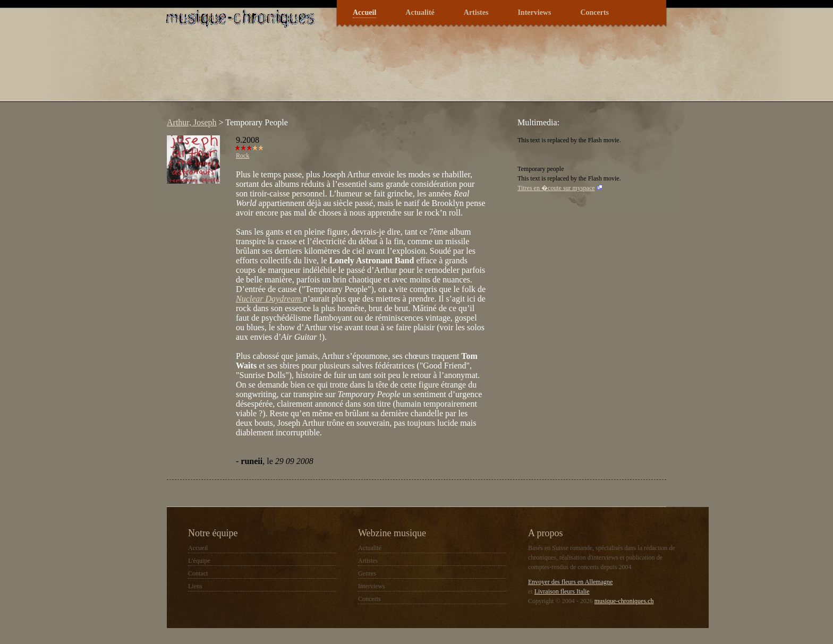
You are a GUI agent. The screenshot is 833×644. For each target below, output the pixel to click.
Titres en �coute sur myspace (556, 188)
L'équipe (199, 561)
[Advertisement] (355, 71)
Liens (195, 586)
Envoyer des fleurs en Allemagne (570, 582)
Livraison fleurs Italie (562, 591)
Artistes (476, 12)
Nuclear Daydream (270, 299)
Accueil (364, 12)
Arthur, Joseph (192, 122)
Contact (198, 573)
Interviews (534, 12)
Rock (243, 156)
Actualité (420, 12)
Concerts (594, 12)
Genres (367, 573)
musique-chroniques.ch (624, 601)
